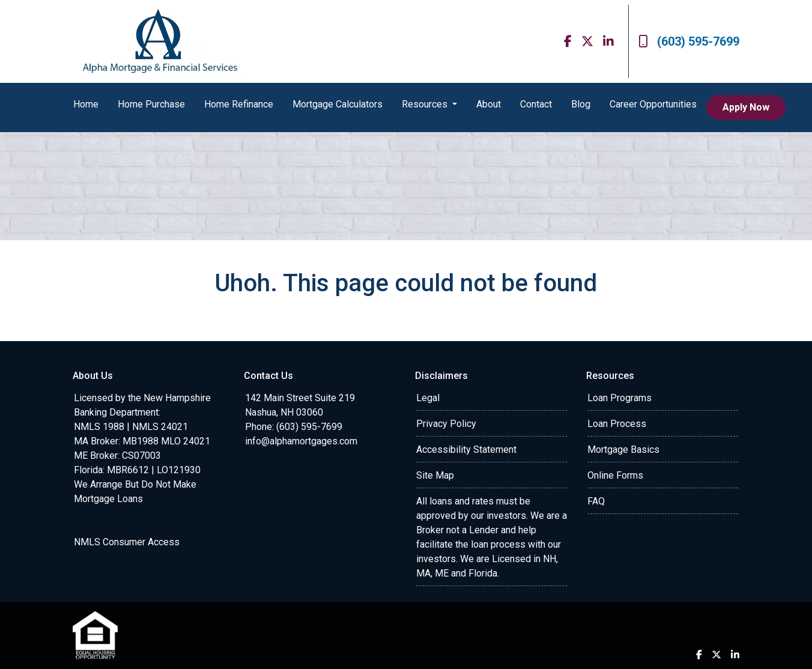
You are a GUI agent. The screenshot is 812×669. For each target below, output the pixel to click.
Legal (428, 398)
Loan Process (617, 424)
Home (86, 104)
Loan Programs (620, 398)
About (489, 104)
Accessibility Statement (466, 450)
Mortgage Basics (623, 450)
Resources (426, 104)
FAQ (596, 501)
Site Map (435, 475)
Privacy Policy (446, 424)
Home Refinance (239, 104)
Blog (581, 104)
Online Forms (615, 475)
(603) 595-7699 (689, 41)
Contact (536, 104)
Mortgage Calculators (338, 104)
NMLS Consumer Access (127, 542)
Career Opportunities (653, 104)
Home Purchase (151, 104)
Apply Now (746, 107)
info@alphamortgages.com (301, 441)
